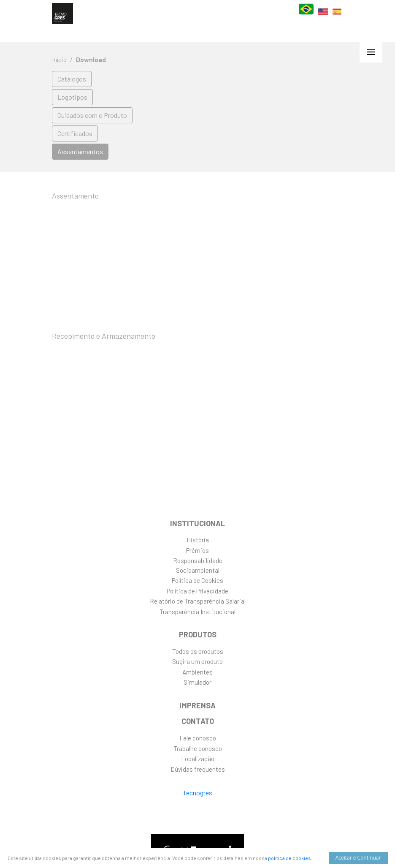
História (198, 540)
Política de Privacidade (197, 591)
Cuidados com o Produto (92, 115)
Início (59, 60)
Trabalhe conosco (198, 748)
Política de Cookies (197, 580)
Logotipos (72, 97)
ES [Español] (337, 17)
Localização (198, 759)
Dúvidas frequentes (198, 769)
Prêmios (197, 550)
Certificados (75, 133)
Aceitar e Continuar (358, 858)
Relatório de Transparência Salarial (198, 601)
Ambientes (197, 672)
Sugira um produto (197, 661)
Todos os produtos (198, 651)
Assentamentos (80, 151)
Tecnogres (197, 793)
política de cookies (289, 858)
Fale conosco (198, 738)
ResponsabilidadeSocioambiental (198, 565)
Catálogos (72, 79)
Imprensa (197, 705)
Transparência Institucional (197, 612)
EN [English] (323, 17)
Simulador (197, 682)
